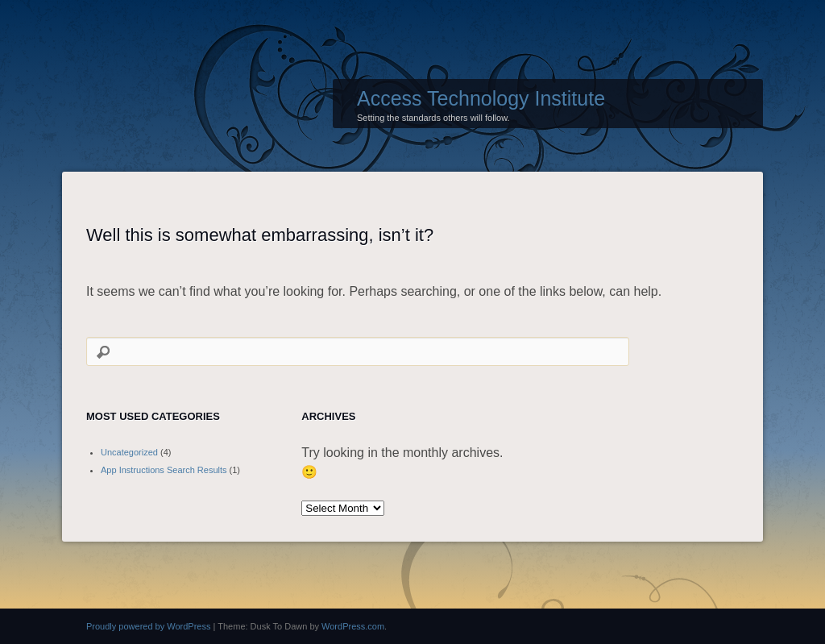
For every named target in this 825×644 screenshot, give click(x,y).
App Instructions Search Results (164, 470)
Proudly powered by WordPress (148, 626)
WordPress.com (353, 626)
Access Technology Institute (481, 98)
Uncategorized (129, 452)
